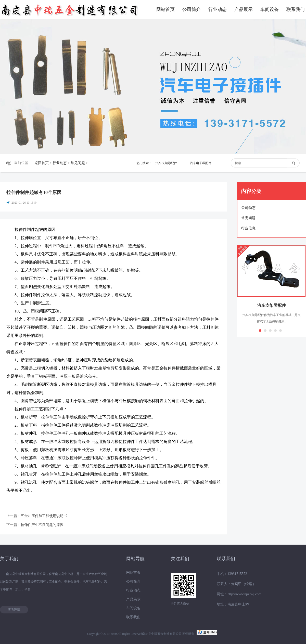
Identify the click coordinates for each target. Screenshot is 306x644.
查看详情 (14, 610)
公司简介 (192, 9)
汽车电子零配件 (201, 163)
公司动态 (248, 208)
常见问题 (78, 163)
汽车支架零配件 (166, 163)
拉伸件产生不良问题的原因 (42, 525)
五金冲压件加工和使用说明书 (44, 516)
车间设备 (270, 9)
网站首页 (165, 9)
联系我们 (296, 9)
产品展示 (244, 9)
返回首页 (42, 163)
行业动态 (218, 9)
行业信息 (248, 228)
